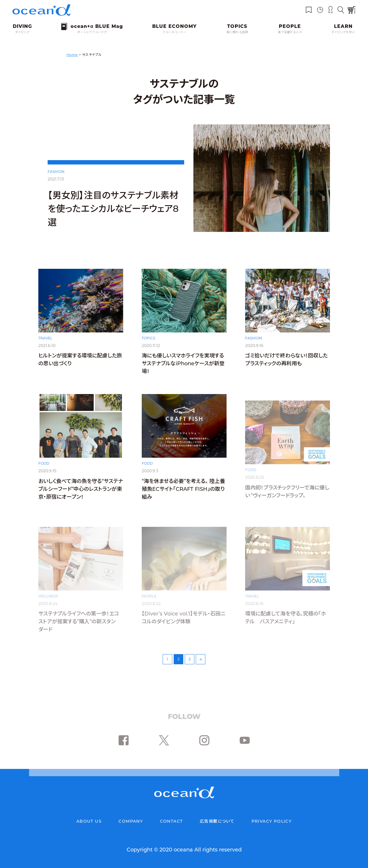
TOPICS (148, 344)
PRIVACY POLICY (272, 821)
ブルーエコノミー (175, 32)
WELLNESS (48, 596)
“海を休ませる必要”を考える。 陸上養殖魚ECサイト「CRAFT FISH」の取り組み (183, 496)
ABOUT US (89, 821)
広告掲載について (217, 821)
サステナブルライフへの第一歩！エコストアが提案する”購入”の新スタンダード (79, 622)
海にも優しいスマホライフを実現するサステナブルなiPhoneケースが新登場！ (183, 370)
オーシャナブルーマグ (92, 32)
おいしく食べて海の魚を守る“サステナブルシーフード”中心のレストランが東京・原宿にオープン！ (81, 496)
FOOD (44, 470)
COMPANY (131, 821)
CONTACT (172, 821)
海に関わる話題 (237, 32)
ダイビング (22, 32)
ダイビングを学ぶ (343, 32)
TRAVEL (45, 344)
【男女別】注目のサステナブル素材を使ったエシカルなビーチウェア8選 (113, 209)
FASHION (56, 172)
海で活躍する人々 (290, 32)
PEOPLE (149, 596)
